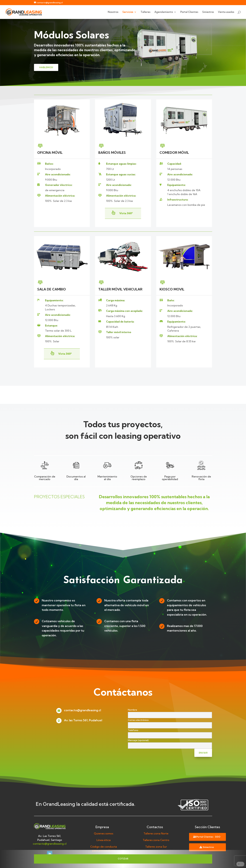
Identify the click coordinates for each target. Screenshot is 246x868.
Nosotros (113, 12)
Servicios (128, 12)
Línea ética (104, 840)
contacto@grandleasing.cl (82, 710)
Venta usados (226, 12)
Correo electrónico (170, 723)
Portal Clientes (189, 12)
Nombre (170, 712)
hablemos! (46, 67)
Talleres (145, 12)
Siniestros (208, 12)
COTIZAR (123, 859)
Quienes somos (104, 833)
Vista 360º (126, 213)
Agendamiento (164, 12)
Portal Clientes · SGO (208, 837)
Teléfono (170, 733)
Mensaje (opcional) (170, 743)
